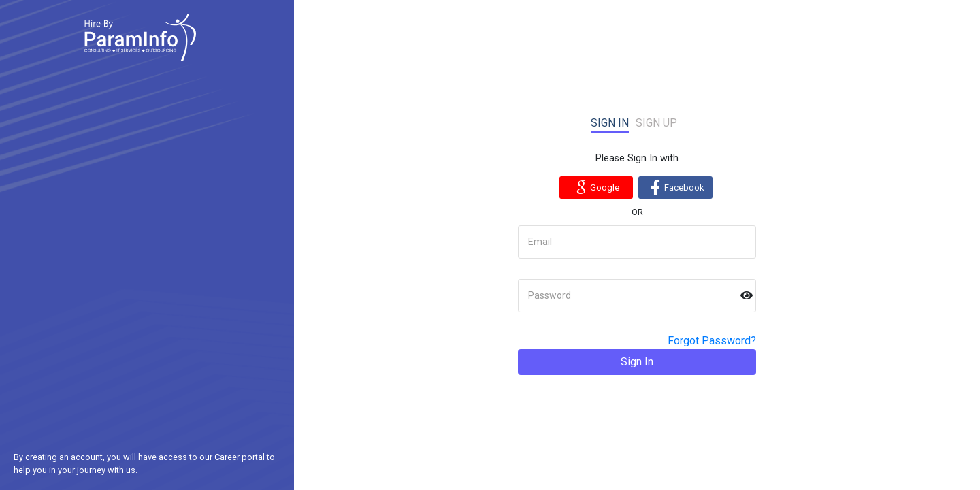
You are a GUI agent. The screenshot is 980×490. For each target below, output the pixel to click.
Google (596, 187)
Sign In (637, 362)
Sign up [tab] (656, 123)
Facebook (675, 187)
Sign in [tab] (610, 123)
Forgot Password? (712, 341)
